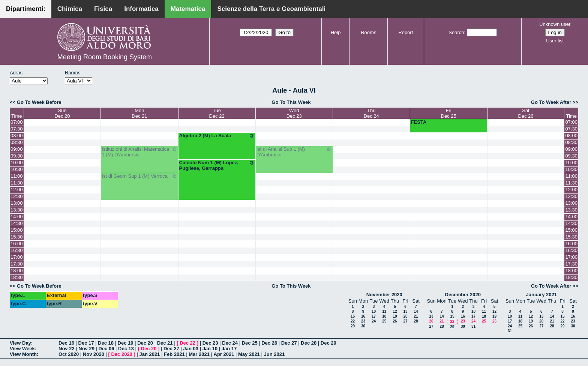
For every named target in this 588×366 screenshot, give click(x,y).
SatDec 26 (526, 113)
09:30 (17, 156)
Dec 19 (126, 343)
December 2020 (463, 295)
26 (395, 321)
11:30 (17, 183)
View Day (20, 343)
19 (395, 316)
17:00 (17, 257)
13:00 (17, 203)
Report (406, 32)
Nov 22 (67, 349)
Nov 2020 (94, 354)
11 (384, 311)
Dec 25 (250, 343)
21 (416, 316)
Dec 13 (126, 349)
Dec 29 (328, 343)
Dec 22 (187, 343)
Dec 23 (210, 343)
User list (555, 41)
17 (374, 316)
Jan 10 (210, 349)
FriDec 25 (449, 113)
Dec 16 (66, 343)
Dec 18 (106, 343)
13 (405, 311)
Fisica (103, 9)
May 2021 (249, 354)
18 (384, 316)
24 (374, 321)
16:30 (17, 250)
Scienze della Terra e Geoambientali (271, 9)
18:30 (17, 277)
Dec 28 (309, 343)
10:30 (17, 169)
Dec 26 (269, 343)
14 (416, 311)
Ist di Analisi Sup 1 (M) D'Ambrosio (294, 152)
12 (395, 311)
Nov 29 (86, 349)
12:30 (17, 196)
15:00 (17, 230)
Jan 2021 (149, 354)
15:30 (17, 237)
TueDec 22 (217, 113)
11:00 (17, 176)
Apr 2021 (224, 354)
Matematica (188, 9)
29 (353, 326)
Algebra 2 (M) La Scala (217, 136)
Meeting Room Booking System (105, 57)
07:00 (17, 122)
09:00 (17, 149)
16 (363, 316)
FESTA (419, 122)
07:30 (17, 129)
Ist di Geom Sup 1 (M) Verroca (139, 176)
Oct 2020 (69, 354)
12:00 (17, 190)
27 (405, 321)
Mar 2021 (199, 354)
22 (353, 321)
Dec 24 (230, 343)
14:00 (17, 217)
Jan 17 (229, 349)
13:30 (17, 210)
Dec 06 (106, 349)
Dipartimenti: (26, 9)
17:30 (17, 264)
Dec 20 (145, 343)
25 (384, 321)
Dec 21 (165, 343)
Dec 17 (86, 343)
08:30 (17, 142)
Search (456, 32)
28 (416, 321)
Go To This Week (291, 102)
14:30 (17, 223)
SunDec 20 (62, 113)
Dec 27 (289, 343)
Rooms (368, 32)
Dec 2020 (121, 354)
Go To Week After (551, 102)
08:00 (17, 136)
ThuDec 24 (371, 113)
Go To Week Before (39, 102)
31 (473, 326)
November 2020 (384, 295)
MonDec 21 (139, 113)
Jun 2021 (274, 354)
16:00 (17, 244)
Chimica (70, 9)
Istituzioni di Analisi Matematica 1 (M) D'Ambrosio (139, 152)
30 (363, 326)
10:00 (17, 163)
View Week (22, 349)
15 (353, 316)
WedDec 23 (294, 113)
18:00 (17, 271)
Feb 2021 (174, 354)
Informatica (141, 9)
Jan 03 (191, 349)
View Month (23, 354)
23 (363, 321)
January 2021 (541, 295)
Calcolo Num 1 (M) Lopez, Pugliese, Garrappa (217, 165)
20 (405, 316)
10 (374, 311)
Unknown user (555, 24)
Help (336, 32)
